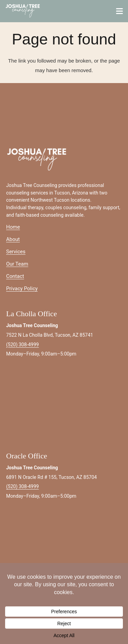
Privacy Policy (22, 289)
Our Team (17, 264)
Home (13, 227)
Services (16, 252)
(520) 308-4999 (23, 345)
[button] (119, 11)
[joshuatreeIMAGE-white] (23, 11)
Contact (15, 276)
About (13, 239)
